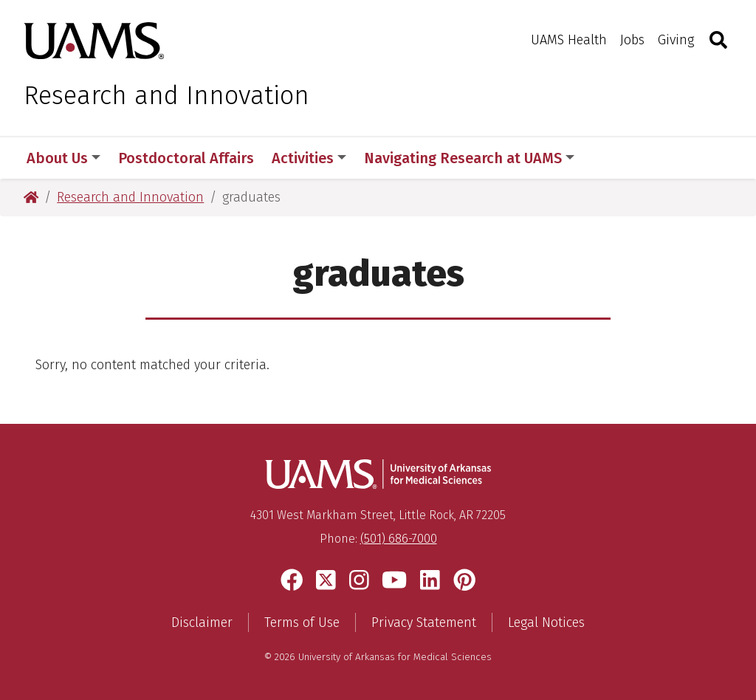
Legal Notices (546, 622)
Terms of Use (302, 622)
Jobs (632, 40)
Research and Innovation (166, 95)
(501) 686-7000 (399, 539)
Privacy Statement (424, 622)
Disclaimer (202, 622)
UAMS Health (569, 40)
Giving (676, 40)
